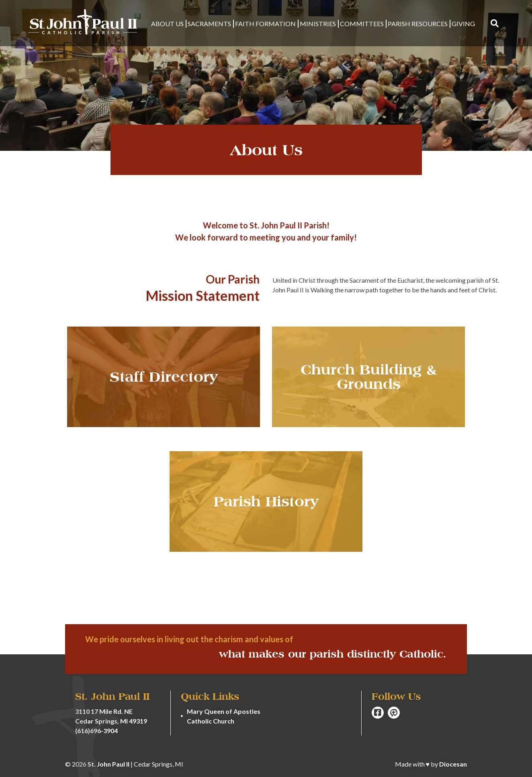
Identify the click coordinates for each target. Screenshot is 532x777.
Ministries (318, 24)
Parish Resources (418, 24)
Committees (362, 24)
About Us (167, 24)
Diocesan (453, 764)
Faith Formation (265, 24)
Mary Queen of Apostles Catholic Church (224, 716)
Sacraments (209, 24)
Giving (463, 24)
